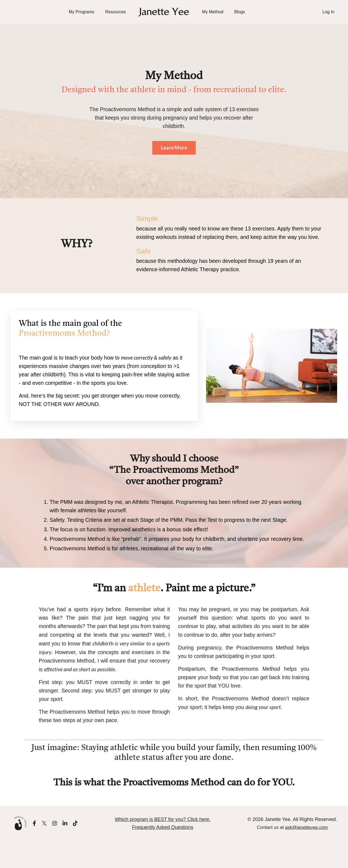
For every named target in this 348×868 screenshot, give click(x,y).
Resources (115, 12)
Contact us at (292, 854)
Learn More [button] (174, 149)
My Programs (81, 12)
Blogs (240, 12)
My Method (213, 12)
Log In (328, 12)
